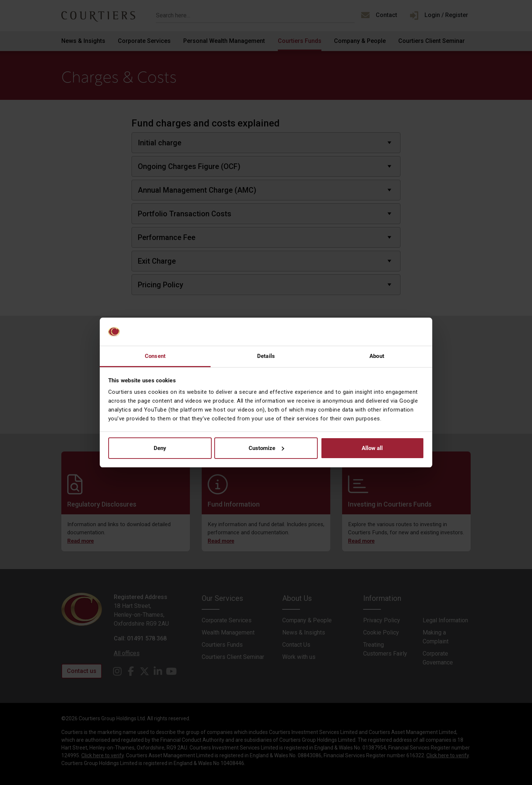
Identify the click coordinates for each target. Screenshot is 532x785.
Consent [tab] (155, 356)
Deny (160, 448)
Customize (266, 448)
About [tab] (377, 356)
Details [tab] (266, 356)
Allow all (372, 448)
